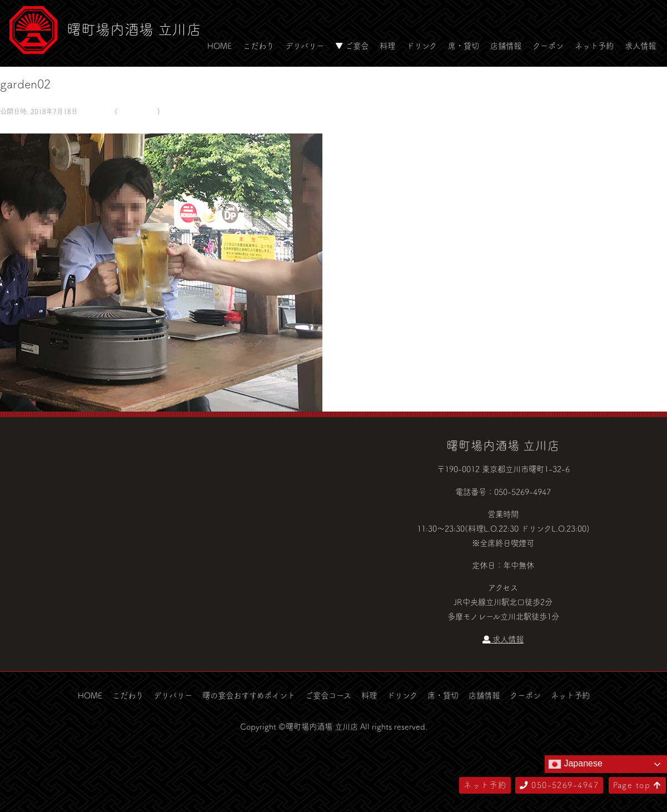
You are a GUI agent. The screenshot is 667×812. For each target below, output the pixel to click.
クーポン (548, 46)
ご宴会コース (328, 695)
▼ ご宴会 (352, 46)
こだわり (258, 46)
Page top (637, 785)
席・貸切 (464, 46)
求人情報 (640, 46)
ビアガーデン (137, 111)
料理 (387, 46)
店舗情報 (506, 46)
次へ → (13, 126)
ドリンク (422, 46)
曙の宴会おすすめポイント (249, 695)
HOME (220, 46)
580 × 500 (95, 111)
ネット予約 (594, 46)
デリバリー (305, 46)
